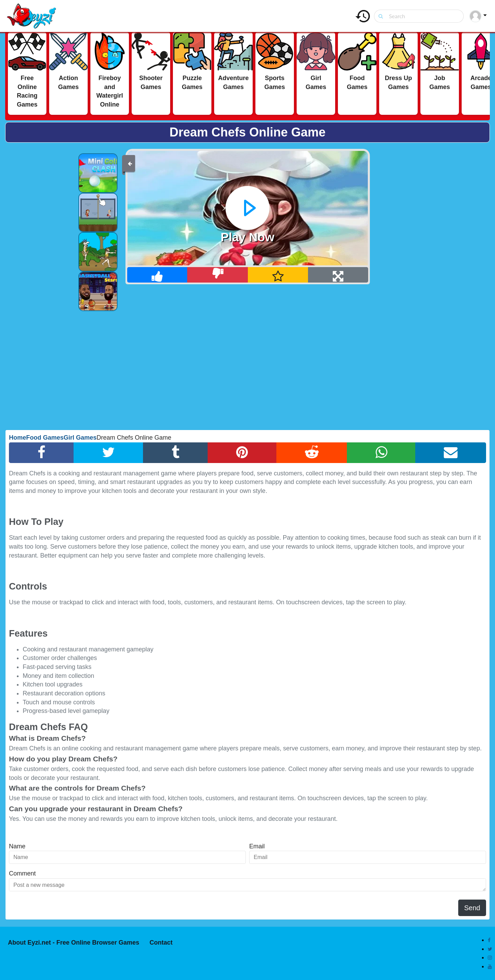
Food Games (45, 438)
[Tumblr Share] (175, 453)
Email (257, 846)
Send (472, 908)
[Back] (130, 163)
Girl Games (80, 438)
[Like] (158, 275)
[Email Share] (451, 453)
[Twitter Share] (108, 453)
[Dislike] (218, 275)
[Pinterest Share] (242, 453)
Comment (22, 873)
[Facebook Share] (41, 453)
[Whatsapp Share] (381, 453)
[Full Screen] (338, 275)
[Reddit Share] (312, 453)
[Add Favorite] (278, 275)
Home (18, 438)
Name (17, 846)
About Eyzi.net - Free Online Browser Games (74, 943)
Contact (161, 943)
